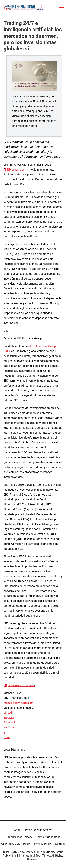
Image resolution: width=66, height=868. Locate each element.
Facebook (10, 722)
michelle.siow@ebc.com (18, 703)
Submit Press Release (19, 837)
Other (7, 737)
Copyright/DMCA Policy (16, 844)
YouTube (9, 727)
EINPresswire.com (16, 170)
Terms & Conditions (48, 837)
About (18, 830)
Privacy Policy (43, 844)
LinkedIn (9, 713)
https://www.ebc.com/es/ (19, 685)
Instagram (10, 718)
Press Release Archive (39, 830)
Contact (60, 844)
